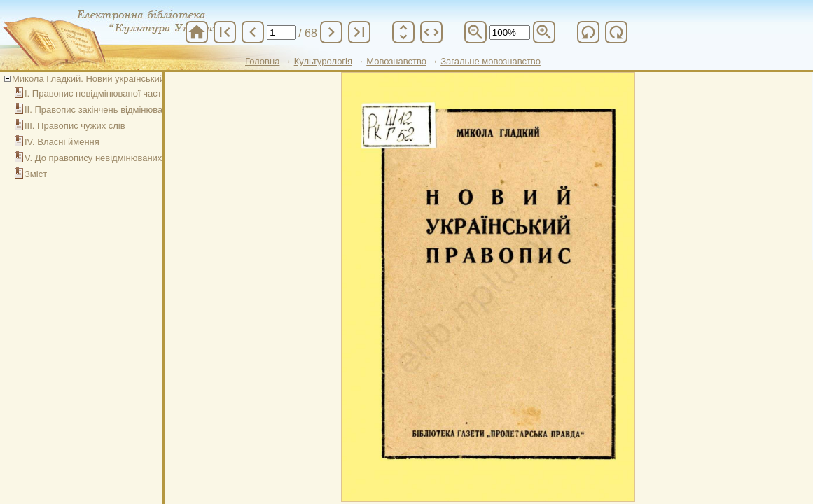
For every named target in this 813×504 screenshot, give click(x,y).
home (197, 32)
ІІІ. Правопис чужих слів (75, 126)
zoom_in (544, 32)
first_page (225, 32)
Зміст (36, 174)
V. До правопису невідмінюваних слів (103, 158)
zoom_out (475, 32)
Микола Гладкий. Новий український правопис (109, 79)
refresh (588, 32)
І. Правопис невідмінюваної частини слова (114, 93)
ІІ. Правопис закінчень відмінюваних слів (111, 110)
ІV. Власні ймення (62, 142)
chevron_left (253, 32)
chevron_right (331, 32)
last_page (359, 32)
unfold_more (403, 32)
